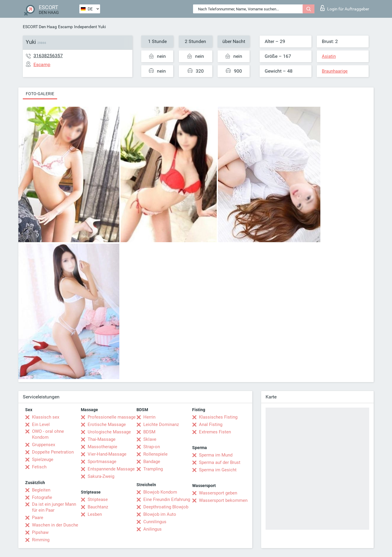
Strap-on (152, 447)
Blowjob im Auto (160, 514)
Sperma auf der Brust (220, 462)
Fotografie (42, 497)
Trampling (153, 469)
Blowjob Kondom (160, 492)
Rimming (41, 540)
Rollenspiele (155, 454)
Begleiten (41, 490)
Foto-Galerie (40, 94)
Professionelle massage (112, 417)
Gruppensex (44, 445)
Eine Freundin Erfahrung (167, 499)
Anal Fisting (211, 424)
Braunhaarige (335, 71)
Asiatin (329, 56)
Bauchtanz (98, 507)
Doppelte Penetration (53, 452)
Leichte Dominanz (161, 424)
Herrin (149, 417)
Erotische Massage (107, 424)
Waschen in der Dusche (55, 525)
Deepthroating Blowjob (166, 507)
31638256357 (48, 56)
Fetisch (39, 467)
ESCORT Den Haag (40, 27)
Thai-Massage (102, 439)
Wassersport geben (218, 493)
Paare (38, 518)
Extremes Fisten (215, 432)
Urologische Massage (109, 432)
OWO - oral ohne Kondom (48, 434)
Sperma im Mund (216, 455)
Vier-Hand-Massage (107, 454)
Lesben (95, 514)
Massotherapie (102, 447)
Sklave (150, 439)
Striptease (98, 499)
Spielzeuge (43, 459)
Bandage (152, 462)
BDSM (149, 432)
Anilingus (152, 529)
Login (345, 8)
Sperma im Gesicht (218, 470)
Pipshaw (40, 532)
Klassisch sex (46, 417)
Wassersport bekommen (223, 500)
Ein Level (41, 424)
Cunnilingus (155, 522)
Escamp (65, 27)
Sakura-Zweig (101, 476)
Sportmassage (102, 462)
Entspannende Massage (111, 469)
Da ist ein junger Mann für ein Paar (54, 507)
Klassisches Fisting (218, 417)
